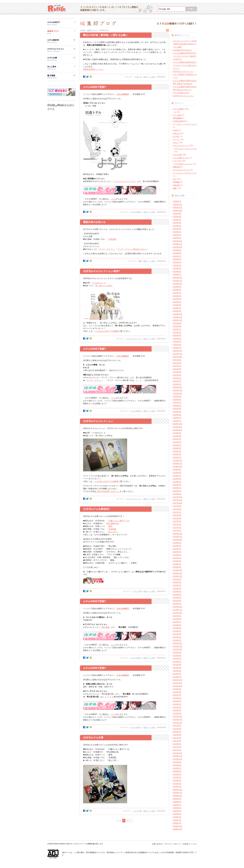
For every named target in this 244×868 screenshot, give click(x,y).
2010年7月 (177, 768)
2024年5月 (177, 262)
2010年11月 (178, 756)
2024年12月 (178, 241)
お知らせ (138, 77)
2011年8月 (177, 729)
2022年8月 (177, 326)
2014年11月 (178, 610)
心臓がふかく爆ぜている (119, 521)
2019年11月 (178, 427)
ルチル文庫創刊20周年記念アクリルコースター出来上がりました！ (185, 65)
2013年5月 (177, 665)
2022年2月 (177, 345)
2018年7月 (177, 476)
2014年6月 (177, 625)
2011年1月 (177, 750)
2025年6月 (177, 223)
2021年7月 (177, 366)
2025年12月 (178, 204)
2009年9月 (177, 799)
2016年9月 (177, 543)
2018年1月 (177, 494)
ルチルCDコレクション (183, 164)
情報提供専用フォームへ (93, 69)
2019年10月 (178, 430)
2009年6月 (177, 808)
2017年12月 (178, 497)
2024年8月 (177, 253)
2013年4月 (177, 668)
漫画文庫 (176, 167)
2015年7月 (177, 585)
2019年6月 (177, 442)
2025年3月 (177, 232)
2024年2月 (177, 271)
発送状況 (176, 185)
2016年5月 (177, 555)
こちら (113, 199)
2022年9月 (177, 323)
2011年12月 (178, 716)
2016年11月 (178, 537)
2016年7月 (177, 549)
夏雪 (110, 526)
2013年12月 (178, 643)
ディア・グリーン (107, 249)
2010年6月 (177, 771)
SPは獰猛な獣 (113, 523)
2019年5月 (177, 445)
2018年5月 (177, 482)
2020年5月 (177, 408)
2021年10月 (178, 357)
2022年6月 (177, 332)
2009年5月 (177, 811)
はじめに (176, 136)
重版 (140, 261)
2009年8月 (177, 802)
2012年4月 (177, 704)
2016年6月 (177, 552)
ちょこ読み (177, 115)
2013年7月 (177, 658)
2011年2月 (177, 747)
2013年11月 (178, 646)
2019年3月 (177, 451)
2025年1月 (177, 238)
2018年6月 (177, 479)
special (176, 130)
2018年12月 (178, 460)
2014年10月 (178, 613)
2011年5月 (177, 738)
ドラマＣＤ (177, 161)
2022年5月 (177, 335)
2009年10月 (178, 796)
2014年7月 (177, 622)
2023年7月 (177, 293)
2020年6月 (177, 406)
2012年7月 (177, 695)
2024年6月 (177, 259)
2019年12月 (178, 424)
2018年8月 (177, 473)
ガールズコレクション (182, 170)
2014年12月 (178, 607)
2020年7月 (177, 402)
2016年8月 (177, 546)
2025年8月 (177, 217)
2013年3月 (177, 671)
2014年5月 (177, 628)
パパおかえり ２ (98, 283)
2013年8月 (177, 656)
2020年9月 (177, 396)
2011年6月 (177, 735)
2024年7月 (177, 256)
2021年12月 (178, 351)
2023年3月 (177, 305)
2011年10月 (178, 723)
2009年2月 (177, 820)
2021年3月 (177, 378)
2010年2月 (177, 784)
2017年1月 (177, 530)
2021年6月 (177, 369)
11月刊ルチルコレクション (183, 96)
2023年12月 (178, 278)
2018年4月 (177, 485)
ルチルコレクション (134, 339)
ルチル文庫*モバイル (181, 158)
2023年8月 (177, 290)
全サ (175, 179)
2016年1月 (177, 567)
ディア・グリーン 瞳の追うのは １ (132, 249)
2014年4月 (177, 631)
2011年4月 (177, 741)
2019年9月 (177, 433)
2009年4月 (177, 814)
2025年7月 (177, 220)
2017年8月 (177, 509)
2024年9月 (177, 250)
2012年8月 (177, 692)
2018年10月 (178, 467)
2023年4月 (177, 302)
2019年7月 (177, 439)
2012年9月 (177, 689)
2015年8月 (177, 582)
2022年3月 (177, 341)
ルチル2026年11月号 (181, 93)
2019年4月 (177, 448)
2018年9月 (177, 469)
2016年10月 (178, 540)
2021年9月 (177, 360)
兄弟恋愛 (112, 239)
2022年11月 (178, 317)
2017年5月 (177, 518)
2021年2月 (177, 381)
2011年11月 (178, 719)
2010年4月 (177, 777)
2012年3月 (177, 707)
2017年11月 (178, 500)
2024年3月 (177, 268)
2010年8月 (177, 765)
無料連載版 (177, 118)
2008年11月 (178, 829)
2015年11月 (178, 573)
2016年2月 (177, 564)
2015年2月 (177, 601)
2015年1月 (177, 604)
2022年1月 (177, 348)
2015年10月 (178, 576)
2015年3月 (177, 597)
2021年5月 (177, 372)
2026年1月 (177, 201)
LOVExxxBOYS (179, 121)
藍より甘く (113, 532)
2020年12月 (178, 387)
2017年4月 (177, 521)
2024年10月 (178, 247)
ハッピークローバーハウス (124, 181)
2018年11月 (178, 463)
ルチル (176, 142)
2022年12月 (178, 314)
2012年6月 (177, 698)
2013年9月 (177, 652)
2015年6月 (177, 588)
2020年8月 (177, 399)
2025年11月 (178, 207)
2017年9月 (177, 506)
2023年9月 (177, 287)
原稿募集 (176, 182)
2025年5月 (177, 226)
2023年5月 (177, 299)
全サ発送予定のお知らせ (182, 50)
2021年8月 (177, 363)
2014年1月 (177, 640)
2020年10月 (178, 393)
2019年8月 (177, 436)
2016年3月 (177, 561)
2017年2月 (177, 527)
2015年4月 (177, 595)
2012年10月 (178, 686)
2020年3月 (177, 415)
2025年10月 (178, 210)
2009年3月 (177, 817)
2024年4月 (177, 265)
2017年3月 (177, 524)
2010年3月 (177, 780)
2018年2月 (177, 491)
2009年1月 (177, 823)
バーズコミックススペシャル (185, 124)
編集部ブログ (92, 30)
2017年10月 (178, 503)
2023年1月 (177, 311)
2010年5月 (177, 774)
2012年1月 (177, 713)
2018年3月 (177, 488)
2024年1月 (177, 274)
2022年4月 (177, 338)
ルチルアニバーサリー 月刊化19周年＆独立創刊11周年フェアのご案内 (185, 44)
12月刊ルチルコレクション (183, 71)
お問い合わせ (157, 844)
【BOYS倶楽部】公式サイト (108, 491)
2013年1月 (177, 677)
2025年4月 (177, 229)
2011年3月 (177, 744)
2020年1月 (177, 421)
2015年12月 (178, 570)
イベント (176, 139)
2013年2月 (177, 674)
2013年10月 (178, 649)
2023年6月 (177, 296)
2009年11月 (178, 793)
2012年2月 (177, 710)
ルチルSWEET (136, 212)
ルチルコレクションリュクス (185, 149)
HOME (83, 30)
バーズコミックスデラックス (185, 173)
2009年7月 (177, 805)
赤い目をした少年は (104, 286)
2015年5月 (177, 591)
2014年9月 (177, 616)
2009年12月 (178, 790)
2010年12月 (178, 753)
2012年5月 (177, 701)
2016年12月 (178, 534)
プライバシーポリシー (173, 844)
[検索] (171, 9)
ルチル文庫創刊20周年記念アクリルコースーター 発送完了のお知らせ (185, 56)
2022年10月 (178, 320)
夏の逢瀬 (106, 627)
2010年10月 (178, 759)
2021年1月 (177, 384)
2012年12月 (178, 680)
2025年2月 (177, 235)
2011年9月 (177, 726)
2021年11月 (178, 354)
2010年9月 (177, 762)
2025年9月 (177, 213)
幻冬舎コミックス (190, 844)
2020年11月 (178, 390)
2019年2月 (177, 454)
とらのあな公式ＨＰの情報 (106, 331)
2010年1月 (177, 786)
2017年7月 (177, 512)
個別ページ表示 (149, 77)
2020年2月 (177, 418)
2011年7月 (177, 732)
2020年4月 (177, 412)
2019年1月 (177, 457)
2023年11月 (178, 281)
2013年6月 (177, 662)
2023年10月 (178, 284)
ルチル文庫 (137, 591)
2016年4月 (177, 558)
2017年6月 (177, 515)
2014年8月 (177, 619)
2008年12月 (178, 826)
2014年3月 (177, 634)
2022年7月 (177, 329)
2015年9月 (177, 579)
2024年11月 (178, 244)
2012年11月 (178, 683)
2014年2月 (177, 637)
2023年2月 (177, 308)
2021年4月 (177, 375)
